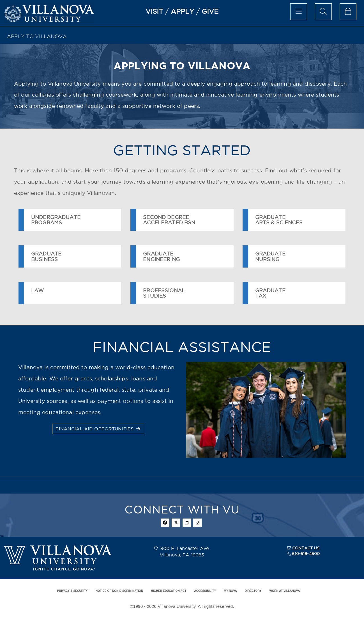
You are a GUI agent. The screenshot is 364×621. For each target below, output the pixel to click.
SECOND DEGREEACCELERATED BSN (169, 220)
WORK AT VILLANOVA (284, 591)
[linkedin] (187, 523)
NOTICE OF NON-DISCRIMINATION (119, 591)
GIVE (210, 11)
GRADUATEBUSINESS (46, 256)
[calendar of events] (348, 12)
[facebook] (165, 523)
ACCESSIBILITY (205, 591)
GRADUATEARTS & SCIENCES (279, 220)
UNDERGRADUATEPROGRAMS (56, 220)
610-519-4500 (306, 554)
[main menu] (299, 12)
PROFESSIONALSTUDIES (164, 293)
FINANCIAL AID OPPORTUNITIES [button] (98, 429)
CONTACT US (306, 548)
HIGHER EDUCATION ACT (169, 591)
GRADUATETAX (270, 293)
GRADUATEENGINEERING (161, 256)
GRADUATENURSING (270, 256)
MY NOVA (230, 591)
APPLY (183, 11)
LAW (37, 293)
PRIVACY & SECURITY (72, 591)
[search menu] (323, 12)
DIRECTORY (253, 591)
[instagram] (197, 523)
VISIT (155, 11)
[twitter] (176, 523)
